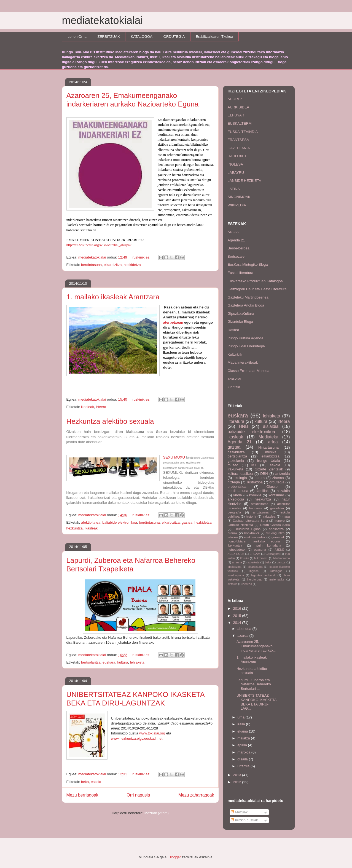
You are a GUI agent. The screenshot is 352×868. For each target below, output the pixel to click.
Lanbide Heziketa (241, 525)
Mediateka (268, 437)
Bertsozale (236, 256)
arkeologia (236, 499)
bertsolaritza (91, 662)
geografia (234, 512)
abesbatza (276, 529)
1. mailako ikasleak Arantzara (113, 297)
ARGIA (233, 232)
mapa (286, 516)
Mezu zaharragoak (196, 795)
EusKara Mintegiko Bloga (248, 264)
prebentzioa (237, 487)
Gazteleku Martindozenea (248, 297)
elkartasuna (255, 567)
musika (271, 452)
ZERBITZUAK (109, 37)
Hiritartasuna (268, 447)
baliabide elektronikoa (120, 522)
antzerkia (283, 474)
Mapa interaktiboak (243, 362)
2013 (238, 775)
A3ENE (280, 550)
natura (260, 478)
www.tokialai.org (152, 733)
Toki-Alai (234, 379)
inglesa (254, 571)
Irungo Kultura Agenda (245, 338)
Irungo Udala (269, 461)
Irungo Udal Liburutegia (246, 346)
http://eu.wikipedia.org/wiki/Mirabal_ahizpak (99, 245)
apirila (243, 745)
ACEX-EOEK (236, 554)
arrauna (237, 562)
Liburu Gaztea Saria (275, 525)
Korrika (245, 558)
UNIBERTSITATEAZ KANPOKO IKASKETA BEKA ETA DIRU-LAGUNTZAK (135, 699)
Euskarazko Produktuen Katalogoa (255, 281)
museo (233, 465)
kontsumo (276, 495)
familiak (262, 491)
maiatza (244, 738)
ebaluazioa (235, 567)
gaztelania (236, 461)
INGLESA (235, 164)
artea (273, 442)
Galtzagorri (272, 554)
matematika (277, 580)
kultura (123, 662)
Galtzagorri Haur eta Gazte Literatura (257, 289)
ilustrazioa (255, 482)
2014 (238, 623)
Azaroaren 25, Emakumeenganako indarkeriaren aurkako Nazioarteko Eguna (133, 100)
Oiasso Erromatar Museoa (249, 371)
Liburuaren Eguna (247, 529)
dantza (281, 562)
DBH (264, 474)
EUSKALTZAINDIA (243, 132)
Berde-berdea (239, 248)
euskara (109, 662)
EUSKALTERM (240, 123)
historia (251, 516)
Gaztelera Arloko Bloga (246, 305)
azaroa (243, 636)
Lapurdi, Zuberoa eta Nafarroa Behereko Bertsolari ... (254, 684)
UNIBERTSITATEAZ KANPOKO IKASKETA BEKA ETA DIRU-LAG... (256, 702)
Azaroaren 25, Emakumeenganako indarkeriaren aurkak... (256, 646)
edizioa (233, 537)
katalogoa (276, 571)
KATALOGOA (142, 37)
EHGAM (255, 554)
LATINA (234, 189)
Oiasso (272, 487)
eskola (96, 782)
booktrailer (252, 533)
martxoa (244, 752)
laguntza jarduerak (263, 575)
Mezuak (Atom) (157, 813)
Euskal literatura (241, 273)
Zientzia (234, 387)
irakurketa (236, 469)
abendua (245, 629)
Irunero (280, 520)
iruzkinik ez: (142, 257)
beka (85, 782)
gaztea (187, 522)
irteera (101, 407)
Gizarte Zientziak (269, 469)
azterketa (253, 562)
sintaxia (233, 584)
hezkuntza (75, 528)
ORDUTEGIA (174, 37)
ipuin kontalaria (268, 545)
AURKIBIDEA (239, 107)
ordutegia (277, 482)
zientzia (247, 584)
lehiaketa (137, 662)
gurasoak (278, 537)
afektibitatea (91, 522)
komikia (255, 495)
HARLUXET (237, 156)
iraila (242, 724)
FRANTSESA (238, 140)
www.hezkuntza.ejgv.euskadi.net (137, 738)
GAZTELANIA (239, 148)
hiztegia (234, 482)
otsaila (243, 759)
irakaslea (269, 516)
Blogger (175, 857)
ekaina (243, 731)
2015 (238, 616)
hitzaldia (283, 491)
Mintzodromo (281, 558)
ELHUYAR (236, 115)
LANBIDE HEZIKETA (244, 181)
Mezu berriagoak (82, 795)
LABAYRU (236, 173)
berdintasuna (91, 265)
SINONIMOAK (239, 197)
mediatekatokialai (103, 20)
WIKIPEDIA (237, 205)
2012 (238, 782)
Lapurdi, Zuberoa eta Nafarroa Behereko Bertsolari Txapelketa (131, 565)
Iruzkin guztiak (244, 820)
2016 (238, 609)
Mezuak (239, 812)
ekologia (240, 478)
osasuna (260, 549)
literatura (236, 421)
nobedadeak (237, 549)
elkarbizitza (113, 265)
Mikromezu (261, 558)
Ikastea (233, 330)
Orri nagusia (139, 795)
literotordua (254, 580)
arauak (233, 533)
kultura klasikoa (240, 474)
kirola (238, 495)
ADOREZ (235, 99)
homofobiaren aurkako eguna (254, 541)
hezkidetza (132, 265)
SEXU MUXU (174, 457)
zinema (278, 478)
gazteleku (277, 508)
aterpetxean (173, 322)
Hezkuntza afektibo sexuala (110, 421)
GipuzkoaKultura (241, 314)
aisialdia (271, 426)
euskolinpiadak (255, 537)
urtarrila (244, 766)
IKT (254, 465)
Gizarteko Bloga (241, 322)
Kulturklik (235, 354)
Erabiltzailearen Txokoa (214, 37)
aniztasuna (261, 512)
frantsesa (256, 508)
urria (241, 717)
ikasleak (88, 407)
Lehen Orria (77, 37)
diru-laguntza (275, 533)
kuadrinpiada (236, 575)
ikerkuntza (235, 545)
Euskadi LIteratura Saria (250, 520)
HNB (244, 426)
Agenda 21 (236, 240)
